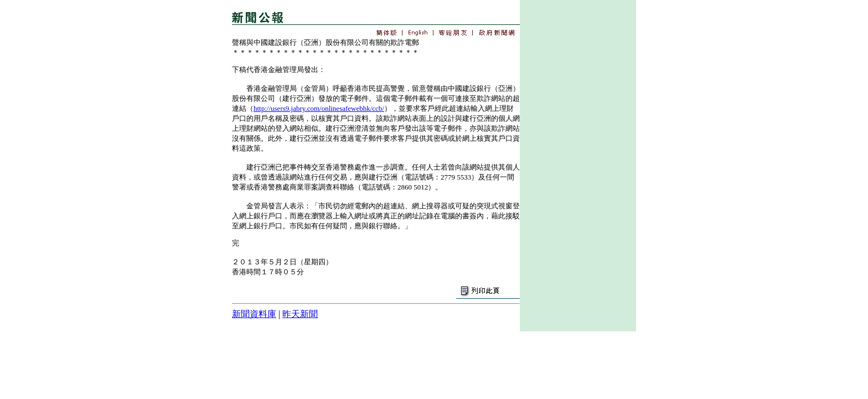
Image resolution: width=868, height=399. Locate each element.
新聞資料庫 (254, 314)
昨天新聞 (300, 314)
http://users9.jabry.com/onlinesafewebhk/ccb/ (319, 108)
